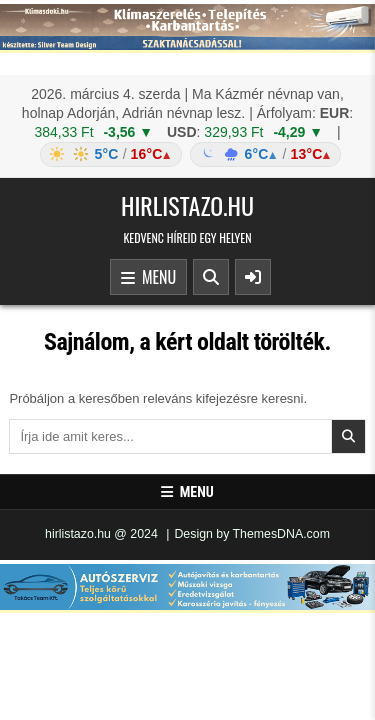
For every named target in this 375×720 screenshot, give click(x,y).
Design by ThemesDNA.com (252, 534)
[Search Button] (211, 277)
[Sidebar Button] (253, 277)
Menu (149, 278)
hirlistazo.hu (187, 205)
